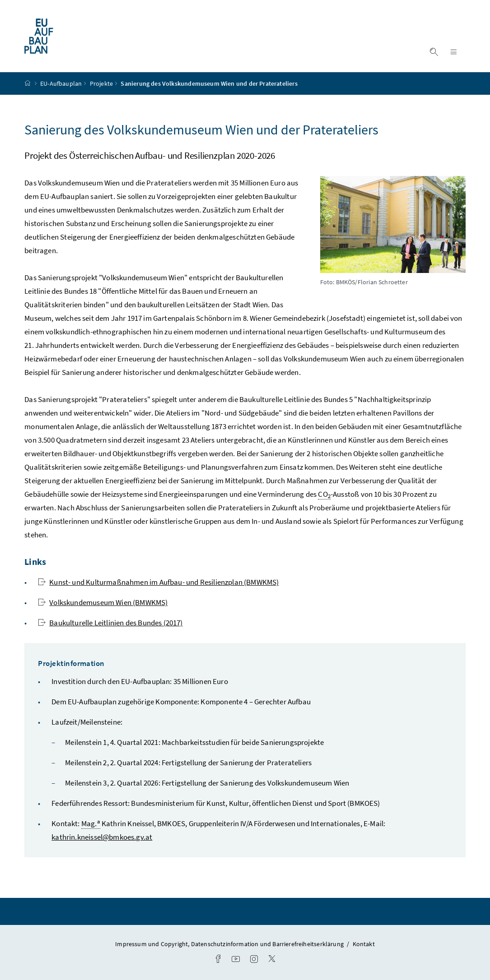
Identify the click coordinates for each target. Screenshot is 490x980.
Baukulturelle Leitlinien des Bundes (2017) (110, 623)
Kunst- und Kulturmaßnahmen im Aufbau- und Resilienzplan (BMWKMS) (158, 582)
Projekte (101, 83)
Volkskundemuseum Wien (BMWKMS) (103, 602)
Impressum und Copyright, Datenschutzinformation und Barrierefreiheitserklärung (230, 944)
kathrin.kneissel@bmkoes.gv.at (102, 837)
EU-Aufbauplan (61, 83)
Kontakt (364, 944)
